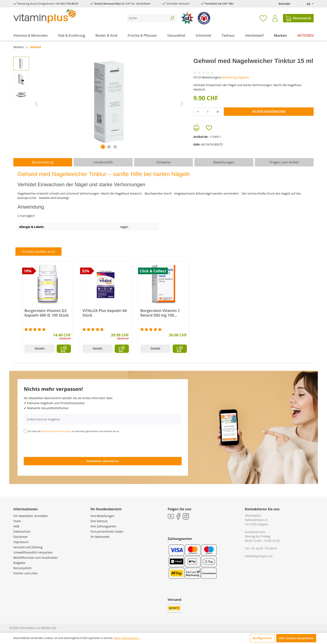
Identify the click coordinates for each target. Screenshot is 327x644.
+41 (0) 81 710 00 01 (264, 548)
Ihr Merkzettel (100, 537)
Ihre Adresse (99, 521)
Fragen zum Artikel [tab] (284, 162)
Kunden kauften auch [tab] (39, 252)
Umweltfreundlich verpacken (33, 552)
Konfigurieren (262, 638)
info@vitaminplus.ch (259, 556)
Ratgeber (19, 563)
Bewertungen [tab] (224, 162)
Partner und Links (25, 573)
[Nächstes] (182, 104)
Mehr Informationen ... (127, 638)
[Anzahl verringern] (198, 112)
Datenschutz (22, 531)
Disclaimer (20, 537)
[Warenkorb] (298, 18)
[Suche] (147, 18)
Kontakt (284, 4)
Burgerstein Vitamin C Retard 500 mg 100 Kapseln (160, 313)
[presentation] (55, 445)
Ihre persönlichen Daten (107, 531)
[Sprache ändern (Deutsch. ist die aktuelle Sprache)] (307, 4)
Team (17, 521)
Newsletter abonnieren (103, 461)
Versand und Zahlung (28, 547)
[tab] (43, 162)
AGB (16, 526)
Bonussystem (22, 568)
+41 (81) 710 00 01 (67, 4)
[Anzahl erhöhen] (218, 112)
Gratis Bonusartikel (108, 4)
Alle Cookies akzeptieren (296, 638)
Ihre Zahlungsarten (103, 526)
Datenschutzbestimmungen (56, 431)
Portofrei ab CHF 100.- (220, 4)
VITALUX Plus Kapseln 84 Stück (105, 313)
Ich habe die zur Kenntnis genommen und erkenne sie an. (74, 431)
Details (40, 348)
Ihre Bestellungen (102, 516)
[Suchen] (172, 18)
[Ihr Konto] (275, 18)
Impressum (21, 542)
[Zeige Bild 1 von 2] (103, 147)
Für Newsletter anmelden (31, 516)
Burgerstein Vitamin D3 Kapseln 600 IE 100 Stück (47, 313)
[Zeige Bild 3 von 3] (115, 147)
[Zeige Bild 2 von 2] (109, 147)
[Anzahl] (208, 112)
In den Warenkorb (269, 112)
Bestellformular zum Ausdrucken (36, 558)
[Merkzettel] (263, 18)
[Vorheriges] (36, 104)
